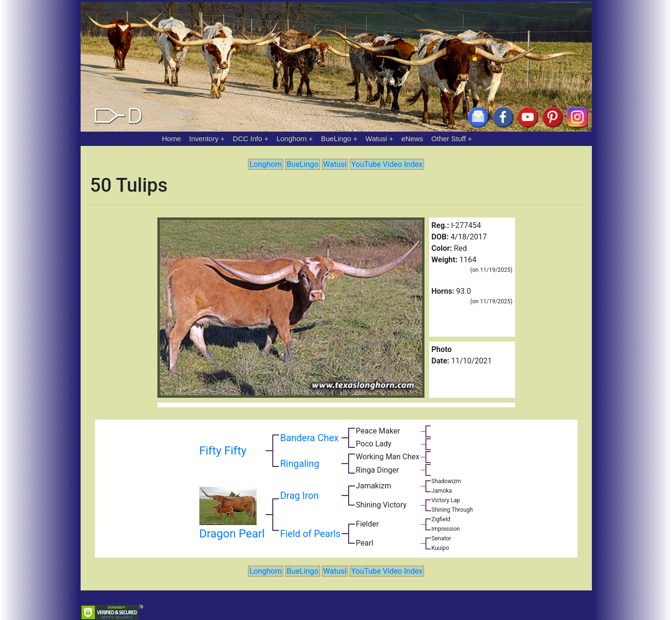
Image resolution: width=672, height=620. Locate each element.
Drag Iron (299, 496)
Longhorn (292, 139)
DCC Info (248, 139)
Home (172, 139)
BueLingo (336, 139)
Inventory (204, 139)
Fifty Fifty (223, 451)
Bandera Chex (309, 438)
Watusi (376, 139)
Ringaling (300, 464)
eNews (413, 139)
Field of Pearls (310, 534)
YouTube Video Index (387, 164)
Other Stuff (448, 139)
